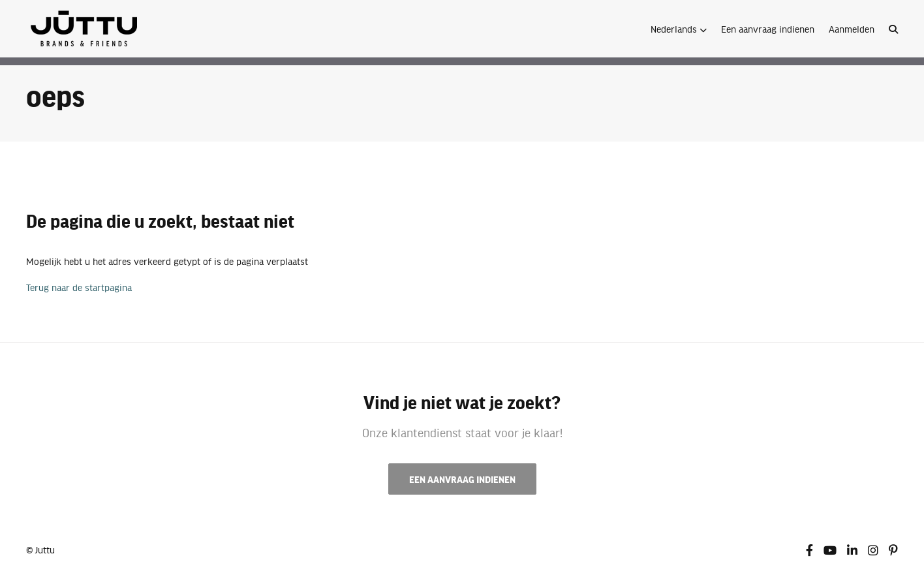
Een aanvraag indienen (768, 29)
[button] (679, 29)
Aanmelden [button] (852, 29)
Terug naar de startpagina (79, 287)
